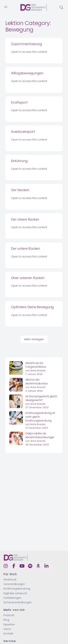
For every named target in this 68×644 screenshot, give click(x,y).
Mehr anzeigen (34, 339)
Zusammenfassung (26, 44)
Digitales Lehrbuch (15, 593)
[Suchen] (61, 7)
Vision (7, 629)
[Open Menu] (6, 7)
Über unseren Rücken (28, 278)
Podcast (9, 615)
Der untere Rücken (25, 248)
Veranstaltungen (14, 584)
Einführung (19, 161)
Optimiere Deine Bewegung (32, 307)
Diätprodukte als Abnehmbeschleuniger (40, 435)
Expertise (9, 625)
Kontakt (8, 634)
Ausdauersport (23, 132)
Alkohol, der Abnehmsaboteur (37, 382)
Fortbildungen (12, 598)
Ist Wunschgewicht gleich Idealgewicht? (41, 398)
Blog (6, 620)
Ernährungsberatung (17, 589)
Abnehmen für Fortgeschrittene (36, 365)
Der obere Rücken (25, 219)
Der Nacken (20, 190)
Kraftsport (19, 102)
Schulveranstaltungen (18, 602)
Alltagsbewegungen (27, 73)
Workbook (10, 580)
